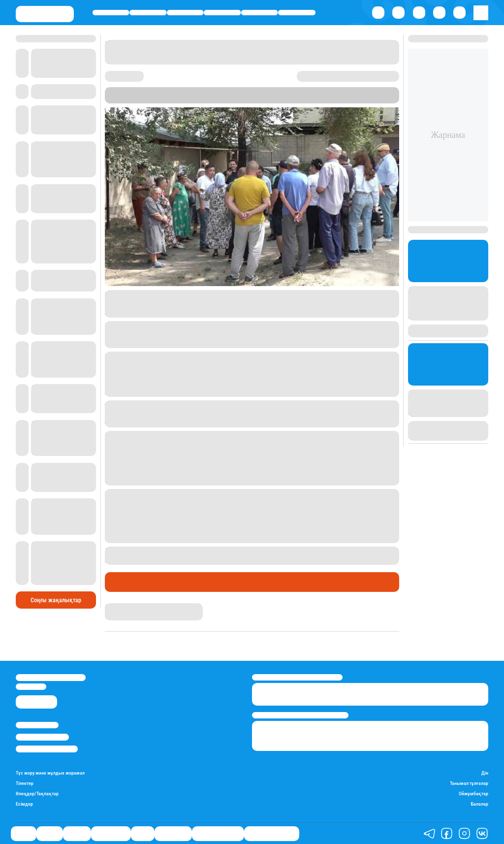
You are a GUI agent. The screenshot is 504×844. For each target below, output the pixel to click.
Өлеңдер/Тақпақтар (37, 794)
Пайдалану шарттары (47, 749)
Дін (485, 773)
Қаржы (148, 13)
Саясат (111, 13)
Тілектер (25, 783)
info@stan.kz (31, 687)
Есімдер (24, 804)
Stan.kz (142, 99)
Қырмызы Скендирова (138, 607)
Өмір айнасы (222, 13)
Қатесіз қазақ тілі (218, 834)
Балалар (480, 804)
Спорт (259, 13)
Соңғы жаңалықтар (56, 600)
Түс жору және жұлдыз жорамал (50, 773)
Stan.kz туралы (37, 725)
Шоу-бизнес (297, 13)
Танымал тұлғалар (469, 783)
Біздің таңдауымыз (272, 834)
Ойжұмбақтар (473, 794)
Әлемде (185, 13)
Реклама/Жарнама (42, 737)
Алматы (229, 99)
